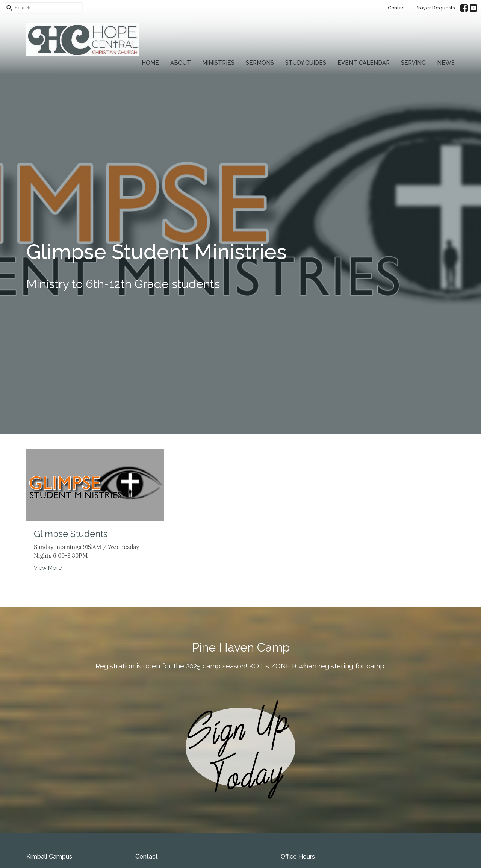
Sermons (260, 63)
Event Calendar (364, 63)
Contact (397, 8)
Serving (413, 63)
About (181, 63)
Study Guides (306, 63)
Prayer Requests (435, 8)
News (446, 63)
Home (150, 63)
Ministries (218, 63)
